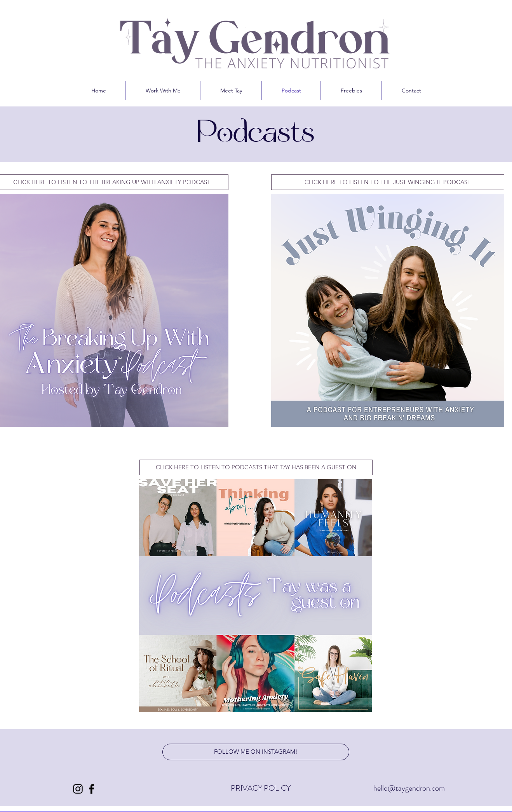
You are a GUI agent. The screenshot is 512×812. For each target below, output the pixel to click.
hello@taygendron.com (410, 788)
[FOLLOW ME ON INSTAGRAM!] (256, 752)
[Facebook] (91, 789)
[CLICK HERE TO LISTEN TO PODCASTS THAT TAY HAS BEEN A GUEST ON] (256, 467)
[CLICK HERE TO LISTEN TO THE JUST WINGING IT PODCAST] (388, 182)
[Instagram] (78, 789)
